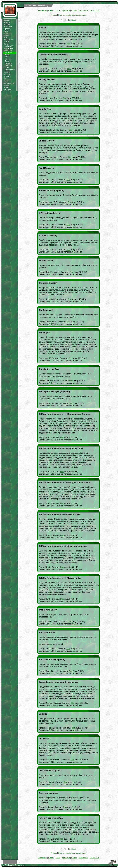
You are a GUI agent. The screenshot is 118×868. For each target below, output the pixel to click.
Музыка (6, 35)
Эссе (6, 57)
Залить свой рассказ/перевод (72, 15)
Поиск (6, 68)
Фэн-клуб (7, 74)
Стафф (6, 42)
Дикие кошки (8, 48)
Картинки (7, 29)
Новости (7, 22)
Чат (5, 79)
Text (71, 272)
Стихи (6, 61)
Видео (6, 31)
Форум (6, 81)
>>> (74, 20)
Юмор (6, 55)
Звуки (6, 33)
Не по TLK (8, 65)
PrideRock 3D (8, 46)
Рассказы (42, 10)
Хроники (7, 59)
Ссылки (6, 85)
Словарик (7, 72)
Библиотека (8, 51)
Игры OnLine (8, 40)
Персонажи (8, 27)
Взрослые (8, 63)
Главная (7, 20)
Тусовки (6, 77)
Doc (68, 44)
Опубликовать (9, 70)
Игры (5, 38)
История (7, 24)
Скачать (7, 44)
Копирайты (8, 90)
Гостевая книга (9, 83)
